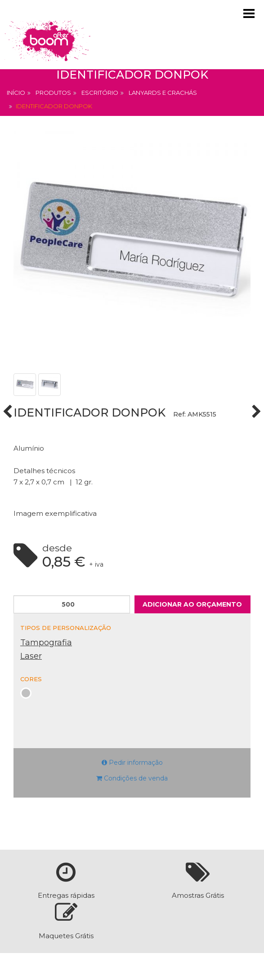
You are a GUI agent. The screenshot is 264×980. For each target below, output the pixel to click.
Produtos (53, 93)
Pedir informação (132, 763)
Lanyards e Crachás (163, 93)
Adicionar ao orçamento (192, 604)
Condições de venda (132, 778)
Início (16, 93)
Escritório (100, 93)
